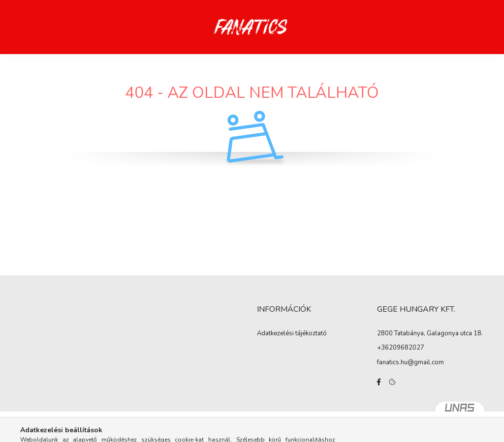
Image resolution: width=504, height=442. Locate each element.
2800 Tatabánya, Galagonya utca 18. (430, 333)
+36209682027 (401, 348)
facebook (379, 382)
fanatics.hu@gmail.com (410, 362)
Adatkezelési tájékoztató (292, 334)
